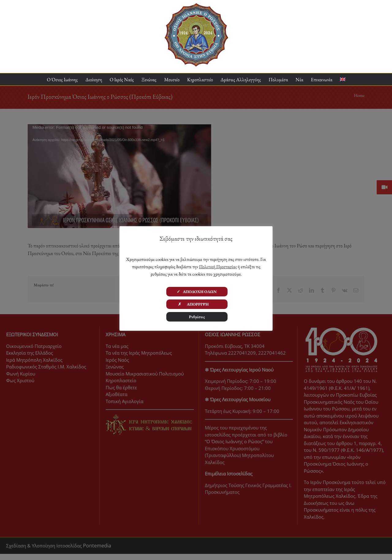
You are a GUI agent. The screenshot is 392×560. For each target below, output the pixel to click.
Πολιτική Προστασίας (218, 267)
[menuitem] (343, 80)
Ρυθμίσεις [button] (197, 317)
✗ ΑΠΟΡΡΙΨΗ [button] (197, 304)
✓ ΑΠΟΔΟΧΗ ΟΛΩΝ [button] (197, 292)
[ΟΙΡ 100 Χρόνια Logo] (196, 6)
